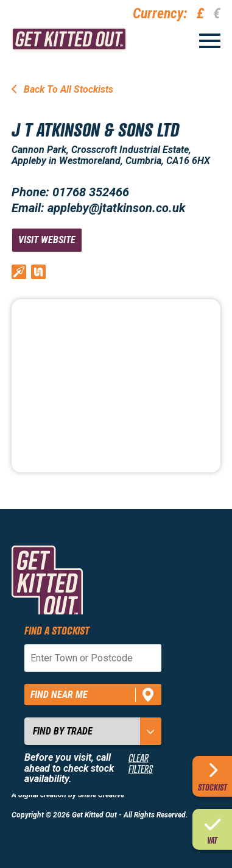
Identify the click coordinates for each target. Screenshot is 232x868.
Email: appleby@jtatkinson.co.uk (98, 208)
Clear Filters (141, 763)
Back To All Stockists (62, 89)
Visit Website (47, 240)
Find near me (59, 695)
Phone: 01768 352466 (70, 192)
